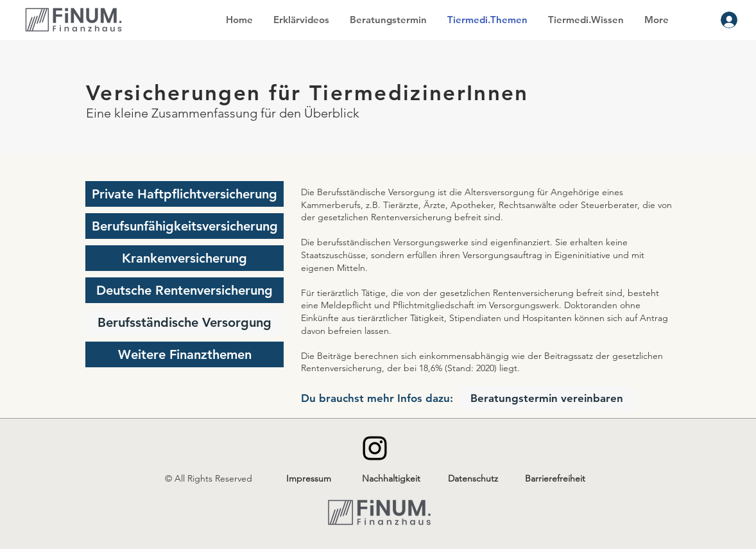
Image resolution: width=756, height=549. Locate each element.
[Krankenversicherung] (185, 258)
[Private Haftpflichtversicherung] (185, 194)
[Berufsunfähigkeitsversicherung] (185, 226)
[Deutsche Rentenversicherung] (185, 290)
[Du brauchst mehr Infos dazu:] (377, 399)
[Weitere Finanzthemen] (185, 354)
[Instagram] (375, 448)
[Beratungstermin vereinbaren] (546, 399)
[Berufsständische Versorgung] (185, 322)
